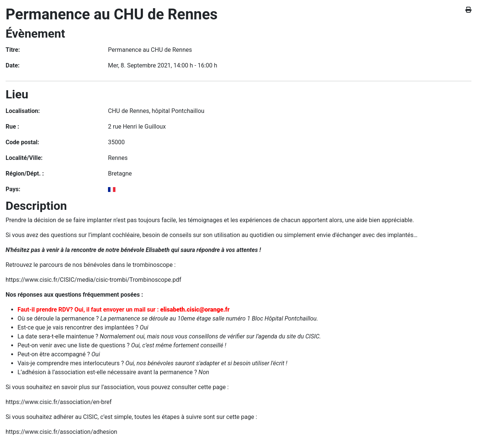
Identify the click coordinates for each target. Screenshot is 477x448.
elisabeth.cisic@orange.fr (195, 310)
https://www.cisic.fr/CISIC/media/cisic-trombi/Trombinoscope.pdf (93, 280)
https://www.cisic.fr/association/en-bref (59, 402)
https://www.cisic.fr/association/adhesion (61, 432)
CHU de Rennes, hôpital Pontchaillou (156, 111)
